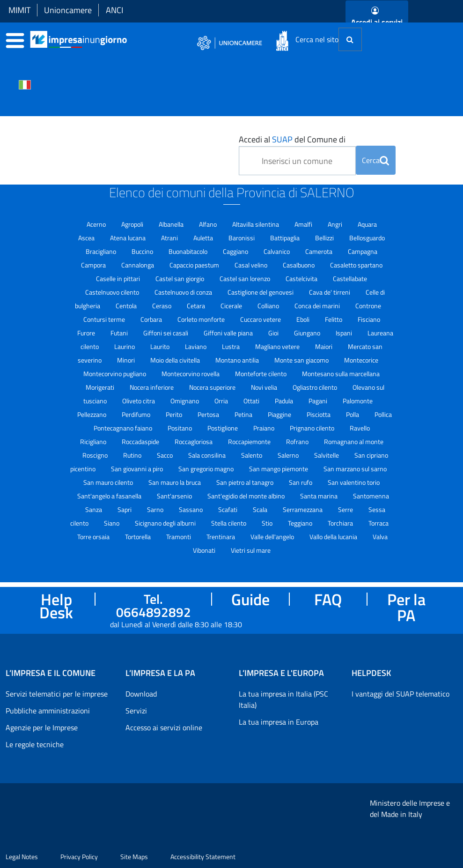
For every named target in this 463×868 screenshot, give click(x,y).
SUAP (282, 139)
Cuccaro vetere (261, 319)
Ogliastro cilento (316, 387)
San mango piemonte (279, 469)
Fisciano (369, 319)
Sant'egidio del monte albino (247, 496)
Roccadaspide (141, 441)
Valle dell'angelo (273, 537)
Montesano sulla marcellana (341, 374)
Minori (127, 360)
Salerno (289, 455)
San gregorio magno (207, 469)
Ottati (252, 401)
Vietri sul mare (251, 550)
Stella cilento (229, 523)
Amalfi (304, 224)
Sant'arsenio (175, 496)
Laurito (161, 346)
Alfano (209, 224)
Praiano (265, 428)
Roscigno (96, 455)
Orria (222, 401)
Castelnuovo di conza (184, 292)
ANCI (114, 10)
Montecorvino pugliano (115, 374)
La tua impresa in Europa (279, 722)
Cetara (197, 306)
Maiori (324, 346)
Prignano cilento (313, 428)
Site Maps (134, 857)
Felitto (334, 319)
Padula (285, 401)
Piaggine (280, 414)
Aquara (367, 224)
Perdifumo (137, 414)
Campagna (363, 251)
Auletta (204, 238)
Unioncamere (68, 10)
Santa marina (320, 496)
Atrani (170, 238)
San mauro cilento (109, 482)
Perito (175, 414)
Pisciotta (319, 414)
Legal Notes (22, 857)
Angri (336, 224)
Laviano (196, 346)
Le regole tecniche (35, 744)
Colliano (269, 306)
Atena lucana (129, 238)
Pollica (383, 414)
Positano (180, 428)
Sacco (165, 455)
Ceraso (162, 306)
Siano (112, 523)
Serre (346, 509)
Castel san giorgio (180, 278)
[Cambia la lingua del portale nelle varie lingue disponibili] (25, 84)
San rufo (301, 482)
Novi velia (265, 387)
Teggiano (301, 523)
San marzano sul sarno (355, 469)
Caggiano (236, 251)
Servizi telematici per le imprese (57, 694)
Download (141, 694)
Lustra (231, 346)
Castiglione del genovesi (261, 292)
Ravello (360, 428)
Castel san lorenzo (246, 278)
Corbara (152, 319)
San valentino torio (354, 482)
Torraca (378, 523)
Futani (120, 333)
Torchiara (341, 523)
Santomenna (371, 496)
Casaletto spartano (356, 265)
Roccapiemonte (250, 441)
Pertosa (209, 414)
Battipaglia (286, 238)
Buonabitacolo (189, 251)
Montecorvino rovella (191, 374)
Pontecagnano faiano (124, 428)
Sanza (94, 509)
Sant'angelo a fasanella (110, 496)
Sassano (191, 509)
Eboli (304, 319)
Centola (127, 306)
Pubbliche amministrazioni (48, 711)
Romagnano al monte (354, 441)
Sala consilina (208, 455)
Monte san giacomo (302, 360)
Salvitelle (327, 455)
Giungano (308, 333)
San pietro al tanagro (246, 482)
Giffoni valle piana (229, 333)
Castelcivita (302, 278)
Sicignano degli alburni (166, 523)
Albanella (172, 224)
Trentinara (221, 537)
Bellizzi (325, 238)
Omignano (185, 401)
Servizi (136, 711)
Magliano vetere (278, 346)
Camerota (320, 251)
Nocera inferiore (152, 387)
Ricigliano (94, 441)
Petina (244, 414)
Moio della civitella (176, 360)
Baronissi (242, 238)
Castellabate (350, 278)
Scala (261, 509)
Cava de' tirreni (330, 292)
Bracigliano (102, 251)
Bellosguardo (367, 238)
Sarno (156, 509)
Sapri (125, 509)
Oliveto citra (139, 401)
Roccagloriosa (194, 441)
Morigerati (101, 387)
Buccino (143, 251)
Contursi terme (105, 319)
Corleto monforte (202, 319)
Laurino (125, 346)
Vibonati (205, 550)
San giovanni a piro (138, 469)
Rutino (133, 455)
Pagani (319, 401)
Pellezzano (92, 414)
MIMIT (19, 10)
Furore (87, 333)
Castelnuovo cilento (113, 292)
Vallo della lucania (334, 537)
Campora (94, 265)
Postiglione (223, 428)
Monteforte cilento (261, 374)
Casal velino (252, 265)
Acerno (97, 224)
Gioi (274, 333)
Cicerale (232, 306)
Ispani (345, 333)
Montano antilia (238, 360)
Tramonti (179, 537)
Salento (252, 455)
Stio (268, 523)
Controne (368, 306)
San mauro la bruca (175, 482)
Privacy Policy (79, 857)
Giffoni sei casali (166, 333)
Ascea (87, 238)
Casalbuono (299, 265)
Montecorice (361, 360)
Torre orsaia (94, 537)
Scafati (228, 509)
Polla (353, 414)
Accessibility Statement (203, 857)
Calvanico (277, 251)
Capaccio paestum (195, 265)
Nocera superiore (213, 387)
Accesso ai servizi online (164, 727)
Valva (380, 537)
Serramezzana (303, 509)
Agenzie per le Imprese (42, 727)
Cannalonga (138, 265)
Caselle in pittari (119, 278)
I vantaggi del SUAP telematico (401, 694)
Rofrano (298, 441)
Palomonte (358, 401)
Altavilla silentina (256, 224)
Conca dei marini (318, 306)
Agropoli (133, 224)
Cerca (375, 160)
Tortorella (139, 537)
